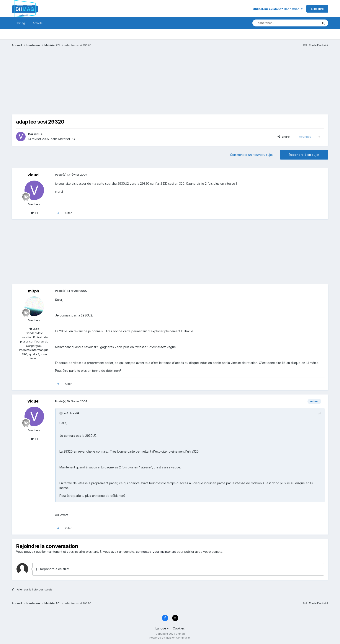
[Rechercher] (276, 23)
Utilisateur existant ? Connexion (278, 9)
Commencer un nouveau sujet (251, 155)
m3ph (34, 291)
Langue (162, 628)
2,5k (34, 329)
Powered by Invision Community (170, 638)
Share (284, 137)
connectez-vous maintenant (156, 552)
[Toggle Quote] (61, 413)
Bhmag (20, 23)
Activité (38, 23)
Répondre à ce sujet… (54, 569)
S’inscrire (317, 9)
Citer (69, 213)
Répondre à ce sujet (304, 155)
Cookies (179, 628)
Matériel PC (67, 139)
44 (34, 213)
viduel (39, 134)
